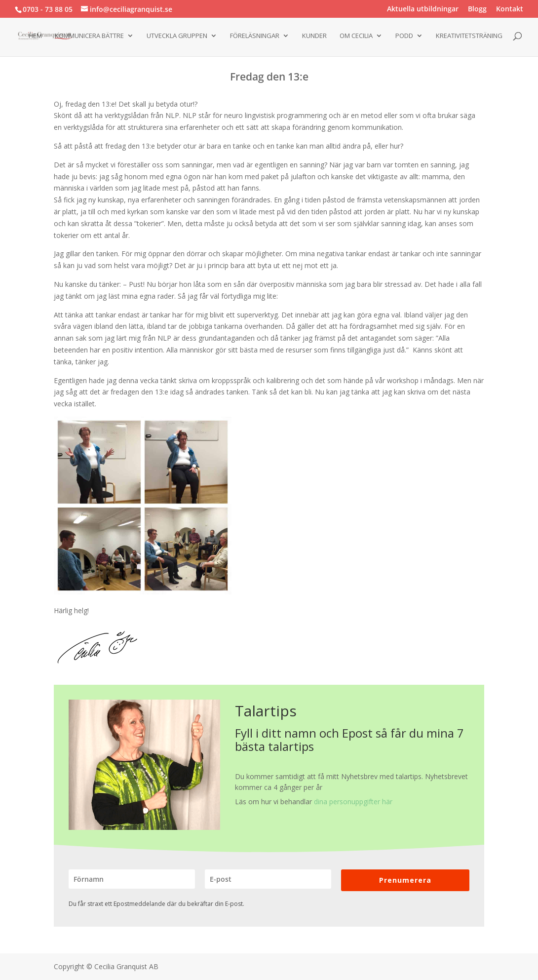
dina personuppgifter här (353, 802)
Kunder (314, 36)
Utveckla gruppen (177, 36)
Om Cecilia (356, 36)
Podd (404, 36)
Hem (35, 36)
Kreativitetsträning (469, 36)
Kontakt (510, 9)
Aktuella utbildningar (423, 9)
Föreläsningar (255, 36)
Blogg (477, 9)
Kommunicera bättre (89, 36)
